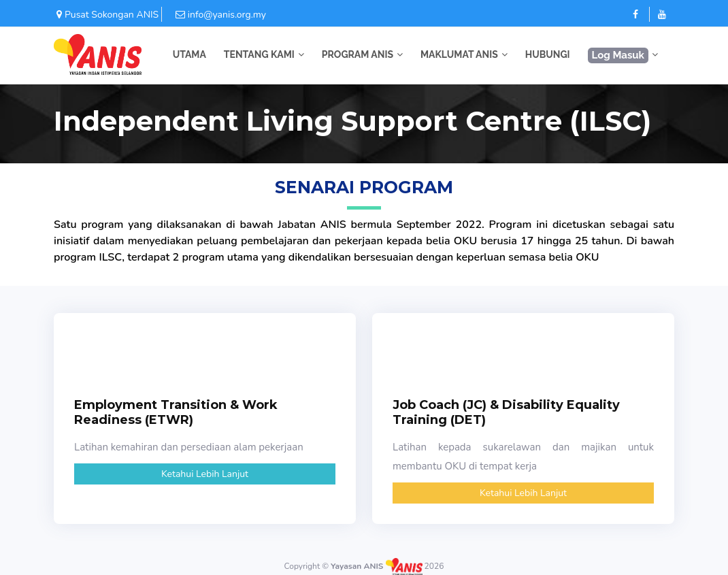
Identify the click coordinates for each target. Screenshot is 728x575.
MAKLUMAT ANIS (459, 54)
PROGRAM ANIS (358, 54)
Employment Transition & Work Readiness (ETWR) (176, 412)
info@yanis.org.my (214, 15)
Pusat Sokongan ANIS (106, 15)
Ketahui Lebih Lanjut (205, 474)
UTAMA (189, 54)
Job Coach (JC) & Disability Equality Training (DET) (506, 412)
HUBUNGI (548, 54)
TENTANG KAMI (259, 54)
